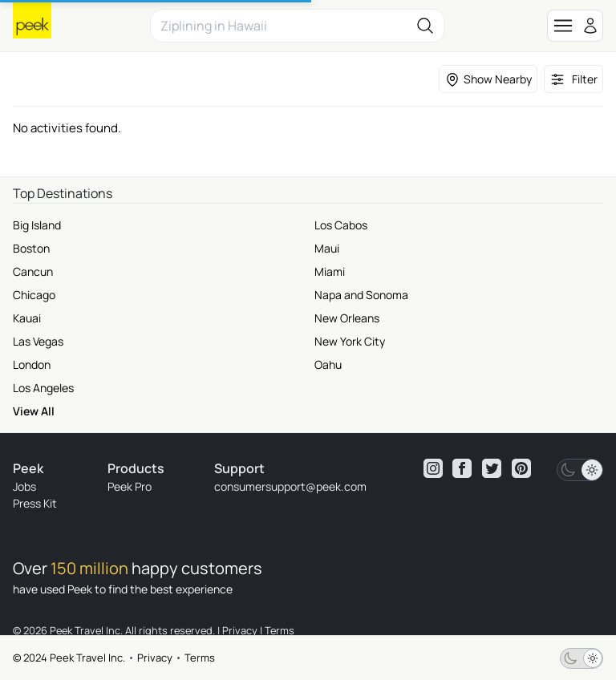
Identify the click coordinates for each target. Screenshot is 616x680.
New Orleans (347, 318)
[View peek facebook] (462, 468)
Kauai (27, 318)
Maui (327, 248)
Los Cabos (341, 225)
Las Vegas (38, 341)
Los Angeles (43, 388)
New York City (350, 341)
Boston (31, 248)
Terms (200, 658)
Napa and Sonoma (361, 295)
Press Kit (35, 503)
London (32, 364)
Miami (330, 271)
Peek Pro (130, 486)
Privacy (155, 658)
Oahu (328, 364)
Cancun (33, 271)
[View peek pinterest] (521, 468)
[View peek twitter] (492, 468)
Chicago (34, 295)
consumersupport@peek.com (290, 486)
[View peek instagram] (433, 468)
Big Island (37, 225)
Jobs (24, 486)
